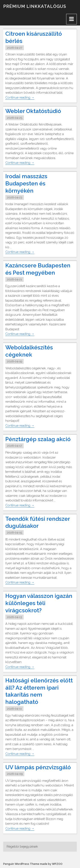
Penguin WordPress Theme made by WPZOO (33, 864)
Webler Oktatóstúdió (33, 111)
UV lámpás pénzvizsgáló (38, 767)
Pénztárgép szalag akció (38, 439)
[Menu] (71, 19)
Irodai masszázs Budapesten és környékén (26, 183)
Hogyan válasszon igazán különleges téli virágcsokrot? (39, 603)
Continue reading (20, 98)
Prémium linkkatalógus (35, 6)
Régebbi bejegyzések (22, 847)
